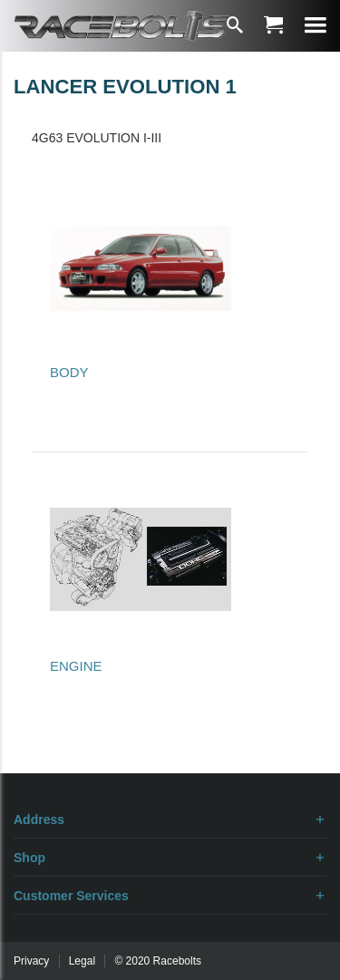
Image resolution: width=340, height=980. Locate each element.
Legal (82, 961)
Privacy (31, 961)
